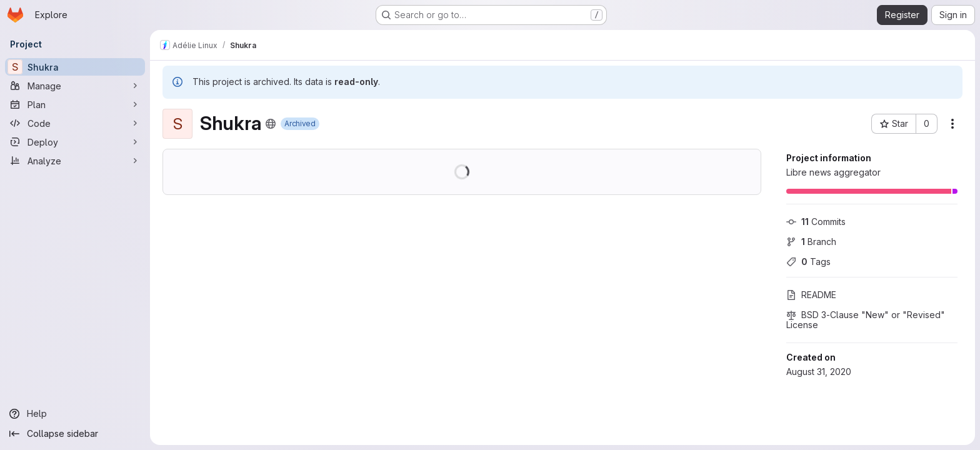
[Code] (75, 123)
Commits (816, 222)
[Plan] (75, 104)
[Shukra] (75, 67)
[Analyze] (75, 161)
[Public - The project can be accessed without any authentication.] (271, 124)
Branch (811, 242)
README (811, 295)
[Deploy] (75, 142)
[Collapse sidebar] (75, 434)
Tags (808, 262)
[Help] (75, 414)
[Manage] (75, 86)
